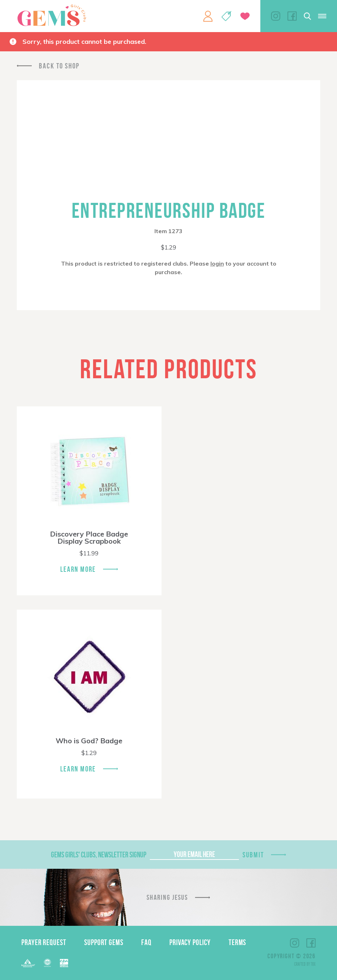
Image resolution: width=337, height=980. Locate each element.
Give (245, 16)
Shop (226, 16)
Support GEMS (104, 942)
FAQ (146, 942)
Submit (253, 855)
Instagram (276, 16)
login (217, 263)
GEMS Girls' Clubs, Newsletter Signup (99, 855)
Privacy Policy (190, 942)
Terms (238, 942)
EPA (64, 963)
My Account (208, 16)
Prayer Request (44, 942)
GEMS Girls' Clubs (52, 15)
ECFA (47, 963)
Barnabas (28, 963)
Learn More (78, 569)
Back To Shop (59, 66)
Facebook (292, 16)
